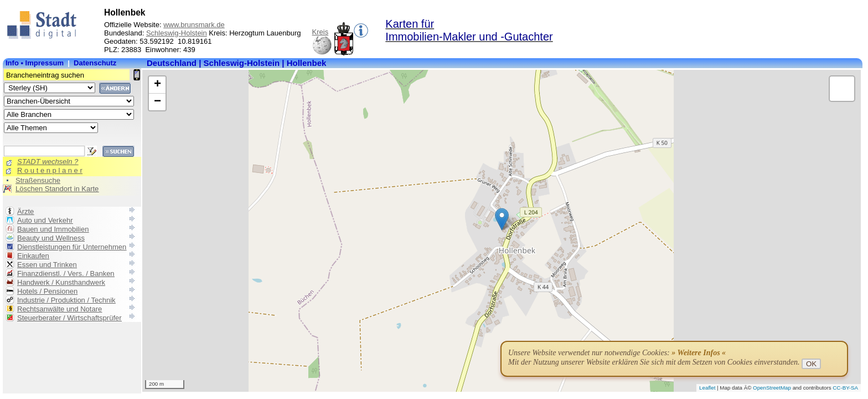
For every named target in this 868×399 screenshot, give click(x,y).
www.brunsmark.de (194, 25)
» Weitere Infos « (699, 353)
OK (811, 364)
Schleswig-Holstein (177, 33)
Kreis (321, 32)
